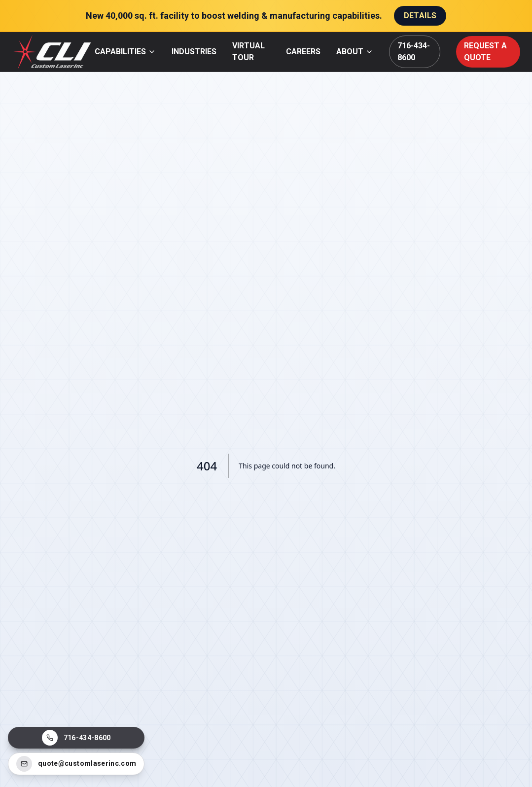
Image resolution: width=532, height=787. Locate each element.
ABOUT (355, 52)
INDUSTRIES (194, 52)
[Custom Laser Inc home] (53, 52)
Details (420, 16)
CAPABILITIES (125, 52)
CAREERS (303, 52)
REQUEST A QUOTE (485, 52)
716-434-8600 (414, 52)
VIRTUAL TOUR (248, 52)
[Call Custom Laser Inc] (76, 738)
